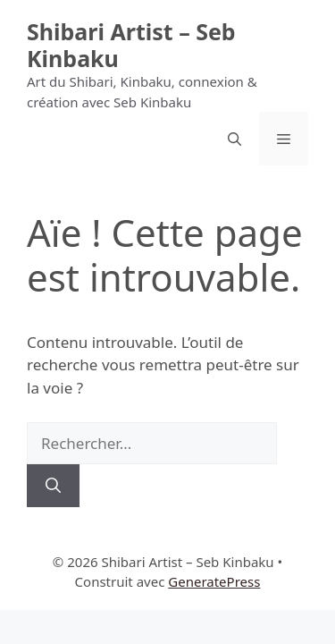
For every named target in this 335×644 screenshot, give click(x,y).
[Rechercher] (53, 486)
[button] (234, 139)
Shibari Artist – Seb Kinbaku (131, 45)
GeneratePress (214, 581)
